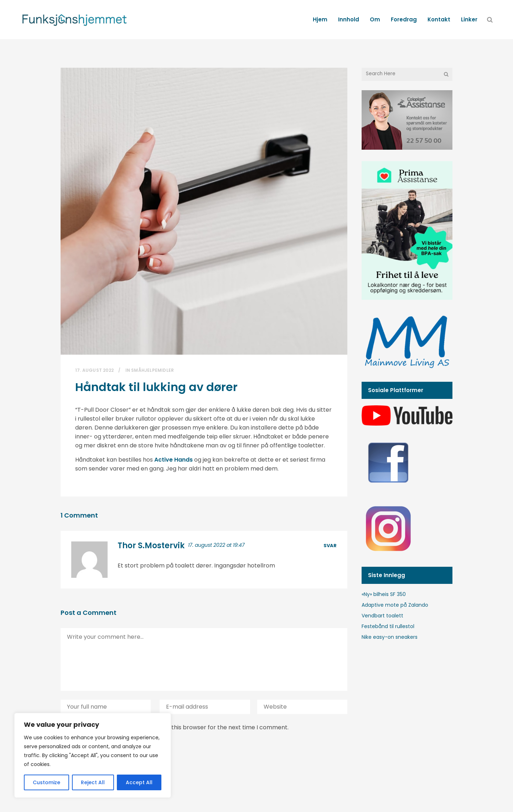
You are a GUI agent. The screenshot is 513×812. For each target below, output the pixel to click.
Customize (46, 782)
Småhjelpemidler (152, 370)
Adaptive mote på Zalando (395, 605)
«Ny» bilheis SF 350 (384, 594)
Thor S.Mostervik (151, 546)
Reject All (93, 782)
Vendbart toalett (382, 616)
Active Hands (173, 460)
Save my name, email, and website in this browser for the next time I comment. (178, 727)
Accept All (139, 782)
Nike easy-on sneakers (390, 637)
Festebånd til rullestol (388, 626)
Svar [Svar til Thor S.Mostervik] (330, 546)
